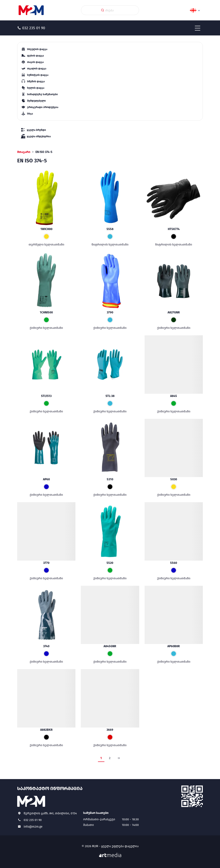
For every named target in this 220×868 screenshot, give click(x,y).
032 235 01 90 (33, 820)
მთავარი (24, 152)
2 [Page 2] (110, 758)
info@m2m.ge (33, 827)
